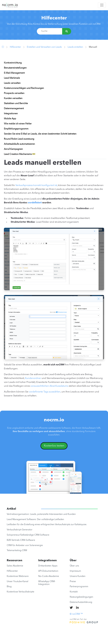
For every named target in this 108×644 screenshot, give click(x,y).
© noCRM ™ (76, 614)
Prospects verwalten (14, 93)
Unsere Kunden (78, 576)
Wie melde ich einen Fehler (18, 124)
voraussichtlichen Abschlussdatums (49, 386)
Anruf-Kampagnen (13, 149)
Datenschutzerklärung (81, 602)
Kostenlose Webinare (18, 576)
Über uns (74, 566)
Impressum (75, 571)
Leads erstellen (75, 47)
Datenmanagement (14, 109)
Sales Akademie (15, 566)
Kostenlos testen (54, 446)
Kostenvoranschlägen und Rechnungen (24, 88)
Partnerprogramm (79, 587)
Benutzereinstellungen (15, 68)
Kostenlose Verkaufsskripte (20, 592)
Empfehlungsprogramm (16, 129)
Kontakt (74, 592)
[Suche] (67, 31)
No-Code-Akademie (49, 576)
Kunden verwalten (13, 98)
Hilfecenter (54, 18)
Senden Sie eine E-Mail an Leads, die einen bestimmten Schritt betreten (40, 134)
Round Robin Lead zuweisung (19, 139)
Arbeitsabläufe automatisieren (19, 144)
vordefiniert (35, 203)
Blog (9, 587)
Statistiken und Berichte (16, 104)
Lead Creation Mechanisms (20, 154)
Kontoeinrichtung (13, 63)
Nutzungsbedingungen (81, 597)
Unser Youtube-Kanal (18, 582)
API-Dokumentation (48, 571)
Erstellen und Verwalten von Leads (44, 47)
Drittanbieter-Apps (48, 566)
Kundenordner (33, 378)
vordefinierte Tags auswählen (45, 392)
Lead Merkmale (12, 78)
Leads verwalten (12, 83)
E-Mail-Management (14, 73)
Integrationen (11, 114)
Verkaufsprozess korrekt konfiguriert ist (36, 185)
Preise (73, 582)
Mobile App (10, 119)
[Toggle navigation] (102, 5)
